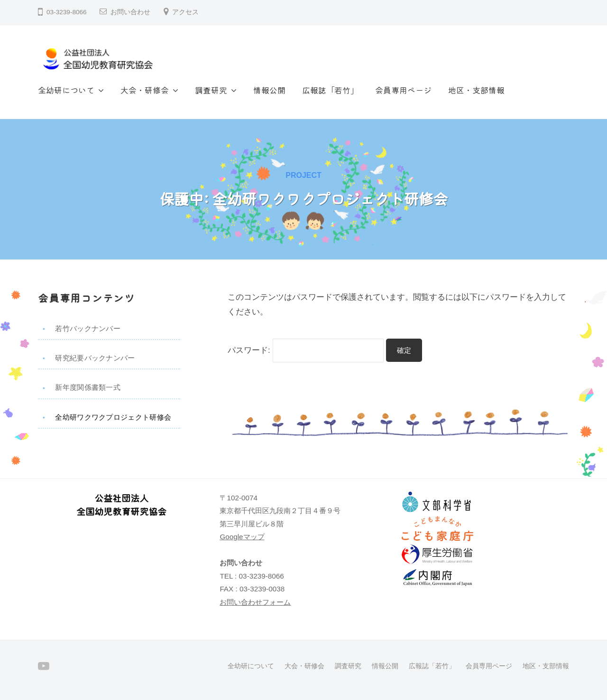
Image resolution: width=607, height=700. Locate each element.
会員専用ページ (403, 90)
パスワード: (306, 350)
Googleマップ (242, 537)
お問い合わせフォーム (255, 602)
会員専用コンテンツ (87, 298)
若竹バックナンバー (88, 328)
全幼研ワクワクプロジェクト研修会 (113, 417)
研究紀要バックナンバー (95, 358)
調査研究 (211, 90)
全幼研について (66, 90)
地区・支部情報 (476, 90)
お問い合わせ (130, 12)
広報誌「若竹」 (330, 90)
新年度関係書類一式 (88, 387)
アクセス (185, 12)
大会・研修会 (145, 90)
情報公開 (269, 90)
